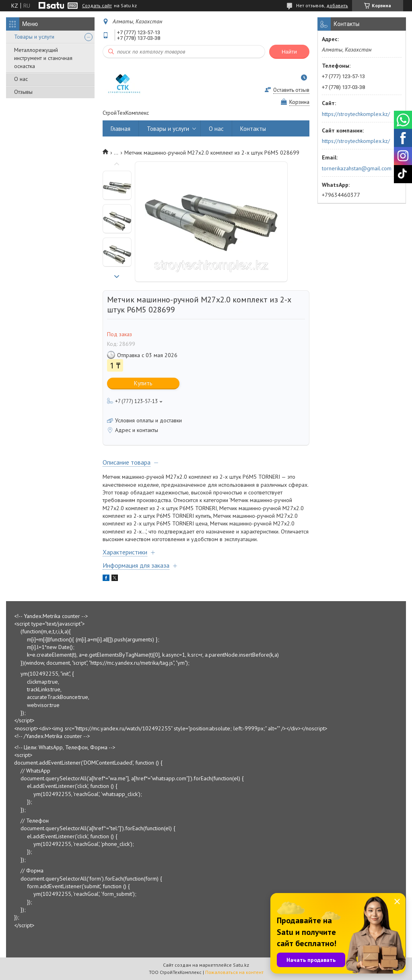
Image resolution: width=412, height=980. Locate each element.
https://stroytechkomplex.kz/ (356, 114)
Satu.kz (241, 965)
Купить (143, 383)
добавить (337, 5)
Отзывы (23, 92)
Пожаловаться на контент (234, 972)
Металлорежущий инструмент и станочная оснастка (43, 58)
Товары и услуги (34, 37)
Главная (121, 129)
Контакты (253, 129)
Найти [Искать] (289, 52)
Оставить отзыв (291, 90)
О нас (21, 79)
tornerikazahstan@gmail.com (357, 168)
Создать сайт (97, 6)
